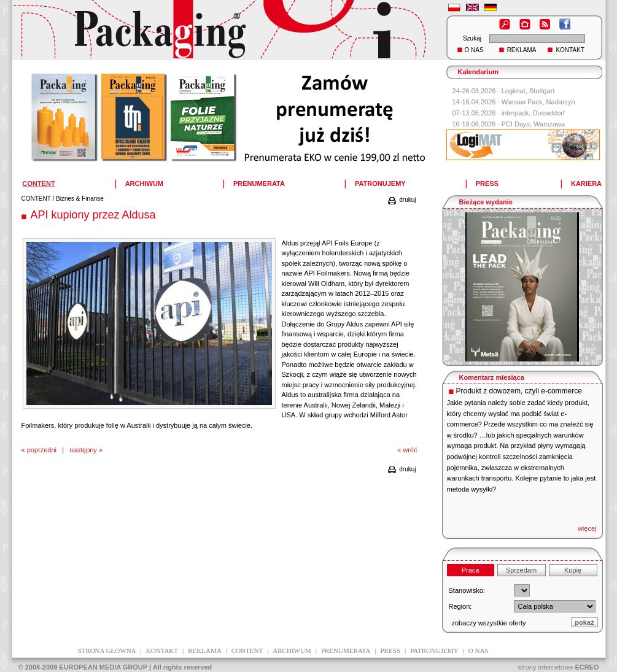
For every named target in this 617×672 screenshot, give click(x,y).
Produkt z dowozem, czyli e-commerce (519, 391)
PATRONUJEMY (380, 183)
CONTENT (36, 199)
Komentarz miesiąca (492, 377)
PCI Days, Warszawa (534, 124)
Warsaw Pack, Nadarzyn (538, 102)
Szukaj (472, 38)
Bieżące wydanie (486, 202)
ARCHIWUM (144, 183)
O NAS (474, 50)
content (247, 651)
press (390, 651)
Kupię (573, 570)
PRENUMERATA (259, 183)
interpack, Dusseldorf (533, 113)
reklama (204, 651)
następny (83, 450)
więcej (587, 528)
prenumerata (346, 651)
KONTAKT (570, 50)
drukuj (401, 200)
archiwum (292, 651)
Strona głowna (107, 651)
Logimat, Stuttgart (528, 91)
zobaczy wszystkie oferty (489, 623)
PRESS (487, 183)
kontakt (162, 651)
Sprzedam (521, 570)
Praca (471, 570)
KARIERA (586, 183)
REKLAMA (522, 50)
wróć (410, 450)
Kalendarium (479, 72)
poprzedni (42, 450)
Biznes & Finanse (80, 199)
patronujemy (434, 651)
